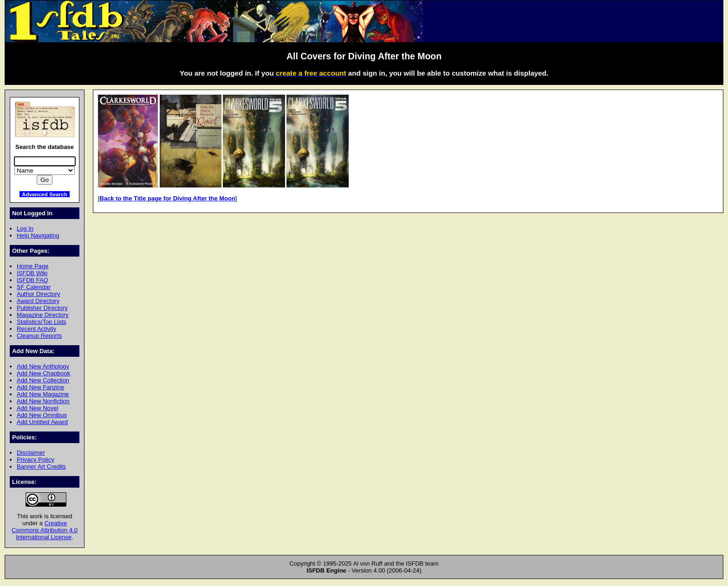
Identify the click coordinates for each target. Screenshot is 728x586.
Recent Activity (36, 329)
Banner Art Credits (41, 467)
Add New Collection (43, 380)
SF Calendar (34, 287)
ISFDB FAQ (32, 280)
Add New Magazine (43, 394)
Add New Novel (37, 408)
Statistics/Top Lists (42, 322)
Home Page (32, 266)
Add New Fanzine (40, 387)
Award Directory (38, 301)
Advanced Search (45, 194)
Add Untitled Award (42, 422)
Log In (25, 229)
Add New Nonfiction (43, 401)
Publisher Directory (42, 308)
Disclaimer (31, 453)
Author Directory (39, 294)
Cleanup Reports (39, 336)
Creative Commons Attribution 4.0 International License (45, 530)
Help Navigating (38, 235)
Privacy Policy (36, 460)
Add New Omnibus (42, 415)
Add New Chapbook (43, 373)
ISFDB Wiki (32, 273)
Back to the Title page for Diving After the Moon (168, 198)
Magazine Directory (43, 315)
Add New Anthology (43, 366)
